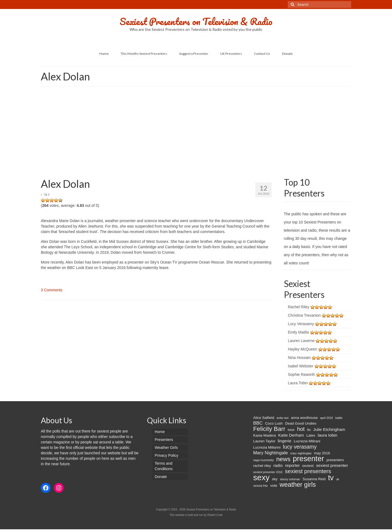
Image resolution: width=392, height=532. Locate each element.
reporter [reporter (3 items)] (292, 465)
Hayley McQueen (303, 349)
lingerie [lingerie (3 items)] (284, 441)
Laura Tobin (298, 383)
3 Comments (52, 290)
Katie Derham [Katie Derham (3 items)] (291, 435)
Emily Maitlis (299, 332)
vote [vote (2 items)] (274, 486)
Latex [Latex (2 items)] (311, 435)
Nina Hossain (299, 358)
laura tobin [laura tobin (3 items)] (327, 435)
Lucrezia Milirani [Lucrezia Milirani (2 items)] (307, 441)
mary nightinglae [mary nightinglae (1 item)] (301, 453)
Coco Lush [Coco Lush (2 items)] (274, 423)
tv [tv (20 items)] (331, 478)
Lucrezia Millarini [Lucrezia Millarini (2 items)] (267, 447)
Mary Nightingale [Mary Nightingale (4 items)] (270, 453)
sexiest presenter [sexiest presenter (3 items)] (332, 465)
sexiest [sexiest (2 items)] (308, 466)
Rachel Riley (299, 307)
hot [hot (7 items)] (301, 429)
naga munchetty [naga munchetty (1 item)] (264, 460)
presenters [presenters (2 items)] (335, 460)
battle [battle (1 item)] (339, 418)
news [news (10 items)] (283, 459)
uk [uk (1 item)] (338, 479)
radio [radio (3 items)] (278, 465)
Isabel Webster (301, 366)
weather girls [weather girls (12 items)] (298, 485)
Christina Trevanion (304, 315)
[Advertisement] (196, 133)
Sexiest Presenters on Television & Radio (196, 21)
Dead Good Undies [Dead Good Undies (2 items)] (301, 423)
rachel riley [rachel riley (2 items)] (262, 466)
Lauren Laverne (301, 341)
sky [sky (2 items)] (275, 479)
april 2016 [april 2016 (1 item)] (327, 418)
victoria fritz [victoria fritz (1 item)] (261, 486)
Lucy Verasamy (301, 324)
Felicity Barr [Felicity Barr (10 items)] (269, 429)
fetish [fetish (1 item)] (291, 430)
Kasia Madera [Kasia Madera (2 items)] (264, 435)
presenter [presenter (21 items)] (309, 459)
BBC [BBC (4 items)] (258, 423)
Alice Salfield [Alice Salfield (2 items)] (264, 418)
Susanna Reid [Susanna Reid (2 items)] (314, 479)
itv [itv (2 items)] (309, 430)
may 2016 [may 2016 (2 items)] (322, 453)
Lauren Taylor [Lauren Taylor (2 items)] (264, 441)
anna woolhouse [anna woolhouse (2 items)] (304, 418)
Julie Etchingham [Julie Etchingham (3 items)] (329, 429)
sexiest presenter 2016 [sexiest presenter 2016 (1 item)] (268, 472)
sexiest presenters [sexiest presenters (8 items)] (308, 471)
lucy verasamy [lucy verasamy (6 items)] (300, 447)
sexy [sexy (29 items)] (261, 477)
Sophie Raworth (302, 374)
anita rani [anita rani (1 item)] (283, 418)
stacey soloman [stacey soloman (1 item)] (290, 479)
